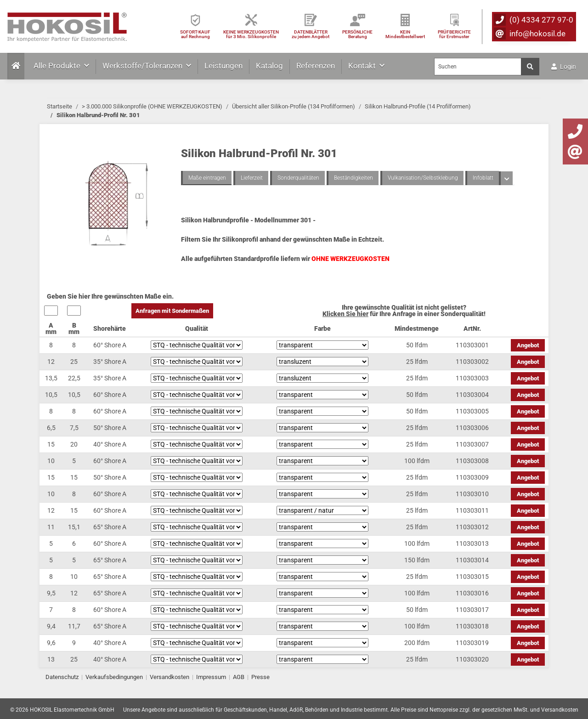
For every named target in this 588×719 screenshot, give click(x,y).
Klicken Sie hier (345, 314)
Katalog (269, 66)
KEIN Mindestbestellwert (405, 34)
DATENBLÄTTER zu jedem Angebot (311, 34)
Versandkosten (170, 677)
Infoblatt (483, 178)
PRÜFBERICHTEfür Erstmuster (454, 34)
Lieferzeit (252, 178)
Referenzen (316, 66)
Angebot (528, 345)
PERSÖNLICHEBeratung (357, 34)
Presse (260, 677)
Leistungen (223, 66)
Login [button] (564, 67)
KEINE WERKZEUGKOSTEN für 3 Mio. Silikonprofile (251, 34)
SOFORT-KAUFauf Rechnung (195, 34)
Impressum (211, 677)
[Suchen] (478, 67)
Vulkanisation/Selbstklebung (423, 178)
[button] (506, 178)
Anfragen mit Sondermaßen (172, 311)
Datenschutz (62, 677)
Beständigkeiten (353, 178)
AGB (239, 677)
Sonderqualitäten (298, 178)
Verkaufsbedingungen (114, 677)
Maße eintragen (207, 178)
